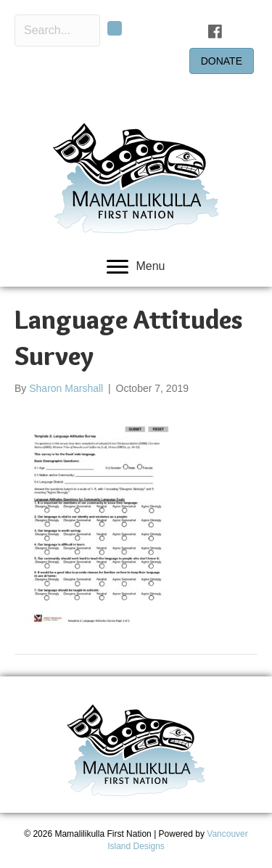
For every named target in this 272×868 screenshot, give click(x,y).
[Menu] (136, 267)
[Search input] (57, 30)
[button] (115, 28)
